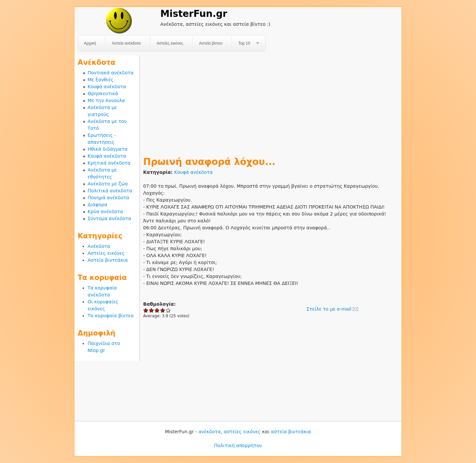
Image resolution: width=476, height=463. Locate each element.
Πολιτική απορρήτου (238, 445)
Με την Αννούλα (106, 100)
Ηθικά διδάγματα (108, 149)
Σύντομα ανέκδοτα (109, 218)
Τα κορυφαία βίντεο (111, 316)
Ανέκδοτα (99, 246)
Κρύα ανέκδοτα (105, 212)
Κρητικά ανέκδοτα (109, 163)
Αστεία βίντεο (211, 43)
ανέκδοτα (210, 432)
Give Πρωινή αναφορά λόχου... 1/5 (146, 310)
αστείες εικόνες (242, 432)
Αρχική (90, 43)
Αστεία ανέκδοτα (126, 43)
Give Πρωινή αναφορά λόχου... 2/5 (152, 310)
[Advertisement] (271, 102)
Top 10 (246, 43)
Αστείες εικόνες (170, 43)
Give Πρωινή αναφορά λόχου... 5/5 (168, 310)
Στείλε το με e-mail (329, 309)
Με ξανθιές (100, 80)
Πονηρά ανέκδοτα (108, 198)
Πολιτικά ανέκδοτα (110, 191)
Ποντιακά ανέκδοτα (111, 73)
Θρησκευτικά (103, 94)
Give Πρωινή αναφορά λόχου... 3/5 (157, 310)
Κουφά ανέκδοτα (193, 172)
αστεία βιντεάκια (291, 432)
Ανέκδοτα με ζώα (108, 184)
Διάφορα (97, 205)
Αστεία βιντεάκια (108, 260)
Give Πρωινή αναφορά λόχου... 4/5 (163, 310)
